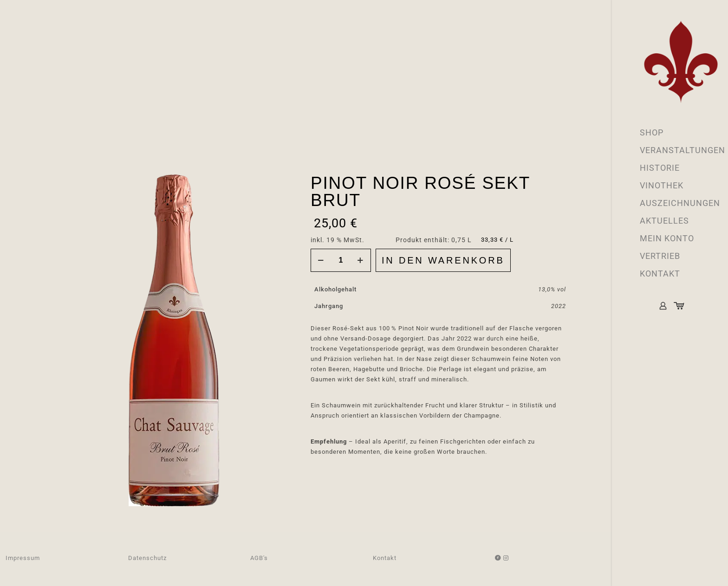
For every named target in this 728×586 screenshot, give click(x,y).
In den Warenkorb (443, 260)
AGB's (259, 558)
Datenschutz (147, 558)
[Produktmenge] (341, 260)
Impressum (23, 558)
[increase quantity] (361, 260)
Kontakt (385, 558)
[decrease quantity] (321, 260)
